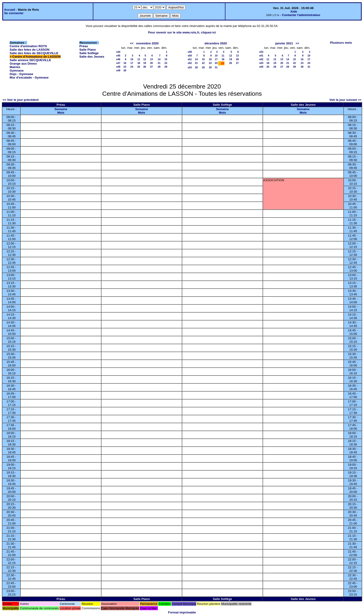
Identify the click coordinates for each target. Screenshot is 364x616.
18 (139, 63)
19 (145, 63)
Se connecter (14, 13)
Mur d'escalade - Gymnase (29, 77)
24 (132, 67)
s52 (190, 63)
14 (159, 59)
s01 (261, 56)
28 (159, 67)
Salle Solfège (89, 53)
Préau (84, 46)
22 (166, 63)
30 (125, 70)
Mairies (15, 67)
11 (139, 59)
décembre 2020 (216, 43)
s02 (261, 59)
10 (132, 59)
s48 (118, 67)
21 (159, 63)
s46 (118, 59)
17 (132, 63)
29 (166, 67)
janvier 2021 (284, 43)
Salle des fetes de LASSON (30, 50)
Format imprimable (182, 612)
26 (145, 67)
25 (139, 67)
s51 (190, 59)
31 (216, 67)
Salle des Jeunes (92, 57)
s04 (261, 67)
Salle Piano (88, 50)
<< (132, 43)
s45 (118, 56)
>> (297, 43)
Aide (294, 12)
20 (151, 63)
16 (125, 63)
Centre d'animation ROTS (28, 46)
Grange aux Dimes (23, 64)
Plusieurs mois (341, 43)
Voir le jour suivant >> (345, 100)
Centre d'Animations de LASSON (36, 57)
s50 (190, 56)
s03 (261, 63)
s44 (118, 52)
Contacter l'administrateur (301, 15)
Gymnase (17, 71)
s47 (118, 63)
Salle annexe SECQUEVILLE (31, 60)
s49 (118, 70)
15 (166, 59)
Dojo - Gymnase (21, 74)
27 (151, 67)
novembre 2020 (147, 43)
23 (125, 67)
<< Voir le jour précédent (21, 100)
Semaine (61, 109)
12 (145, 59)
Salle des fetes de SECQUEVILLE (34, 53)
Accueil (10, 10)
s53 (190, 67)
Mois (61, 113)
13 (151, 59)
